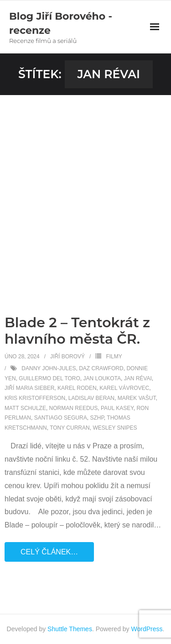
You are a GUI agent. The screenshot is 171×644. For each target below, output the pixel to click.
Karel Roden (77, 388)
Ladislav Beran (91, 398)
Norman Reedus (74, 408)
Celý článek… (49, 552)
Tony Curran (70, 428)
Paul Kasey (117, 408)
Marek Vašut (137, 398)
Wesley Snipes (115, 428)
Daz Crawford (101, 368)
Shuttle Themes (70, 629)
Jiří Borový (67, 357)
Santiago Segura (61, 418)
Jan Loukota (102, 378)
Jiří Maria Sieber (29, 388)
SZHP (97, 418)
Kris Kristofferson (35, 398)
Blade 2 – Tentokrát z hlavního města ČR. (77, 331)
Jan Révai (138, 378)
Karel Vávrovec (124, 388)
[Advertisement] (85, 185)
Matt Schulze (25, 408)
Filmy (114, 357)
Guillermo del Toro (49, 378)
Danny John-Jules (49, 368)
